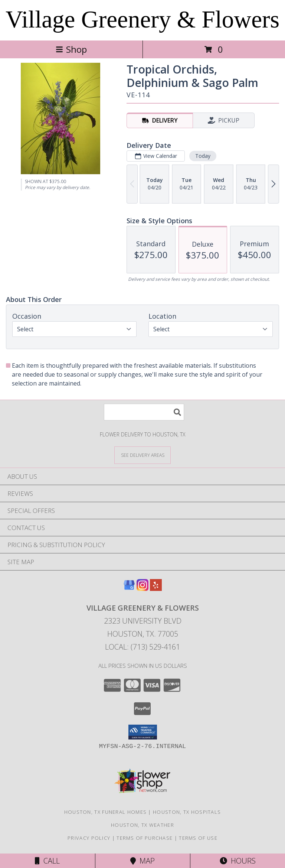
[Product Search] (144, 412)
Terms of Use (198, 838)
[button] (143, 732)
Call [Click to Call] (47, 861)
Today (203, 156)
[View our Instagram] (142, 589)
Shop (71, 49)
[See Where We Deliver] (142, 455)
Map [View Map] (142, 861)
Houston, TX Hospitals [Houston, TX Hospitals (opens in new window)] (187, 812)
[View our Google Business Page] (129, 589)
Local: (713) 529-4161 (142, 647)
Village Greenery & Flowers (142, 19)
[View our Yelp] (156, 589)
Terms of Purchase (145, 838)
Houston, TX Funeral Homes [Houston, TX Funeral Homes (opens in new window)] (106, 812)
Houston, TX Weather (142, 825)
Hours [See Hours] (238, 861)
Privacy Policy (89, 838)
